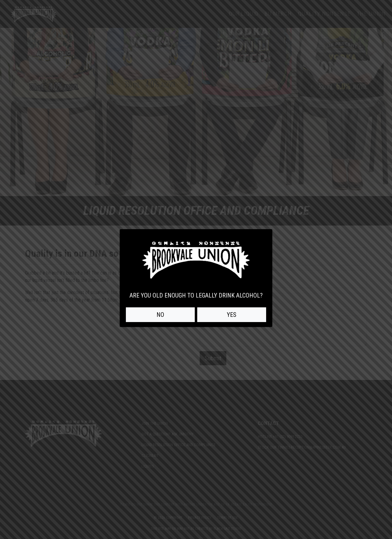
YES (232, 315)
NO (160, 315)
